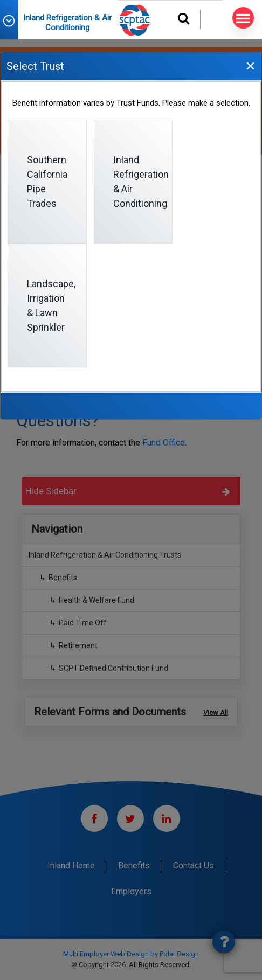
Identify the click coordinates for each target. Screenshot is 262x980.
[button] (14, 21)
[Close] (250, 65)
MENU (241, 18)
